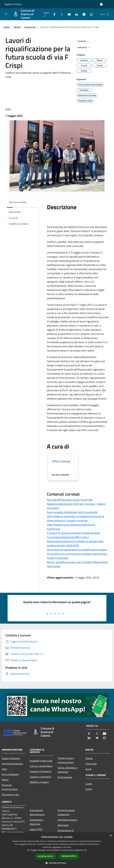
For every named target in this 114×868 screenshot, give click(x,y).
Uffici (4, 769)
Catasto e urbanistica (40, 777)
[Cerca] (108, 14)
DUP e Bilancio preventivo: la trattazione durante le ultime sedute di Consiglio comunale (76, 518)
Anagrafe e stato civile (41, 761)
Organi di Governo (11, 758)
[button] (57, 863)
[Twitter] (61, 14)
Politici (5, 780)
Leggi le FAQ (36, 829)
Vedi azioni (84, 48)
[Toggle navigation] (6, 14)
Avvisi (89, 769)
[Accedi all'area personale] (101, 4)
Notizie (89, 758)
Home (7, 27)
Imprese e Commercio (41, 771)
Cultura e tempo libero (41, 766)
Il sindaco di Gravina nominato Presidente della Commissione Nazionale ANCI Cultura (73, 535)
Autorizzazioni (65, 777)
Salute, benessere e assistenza (67, 770)
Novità (17, 27)
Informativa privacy (67, 820)
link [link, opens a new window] (86, 850)
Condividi (84, 41)
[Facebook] (53, 14)
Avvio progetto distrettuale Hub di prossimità (72, 512)
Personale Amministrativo (10, 787)
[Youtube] (68, 14)
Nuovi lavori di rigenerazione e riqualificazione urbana (77, 550)
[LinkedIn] (75, 14)
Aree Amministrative (12, 764)
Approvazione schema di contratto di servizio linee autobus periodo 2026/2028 (75, 543)
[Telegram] (83, 14)
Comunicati (30, 27)
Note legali (63, 825)
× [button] (111, 836)
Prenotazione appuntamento (37, 812)
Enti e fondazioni (10, 774)
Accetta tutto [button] (46, 856)
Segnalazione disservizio (36, 822)
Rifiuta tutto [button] (69, 856)
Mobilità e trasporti (39, 782)
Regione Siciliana (13, 4)
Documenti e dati (10, 795)
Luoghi (89, 784)
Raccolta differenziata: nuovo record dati (70, 500)
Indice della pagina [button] (17, 202)
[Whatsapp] (90, 14)
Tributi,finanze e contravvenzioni (66, 760)
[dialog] (57, 850)
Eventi (89, 789)
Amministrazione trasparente (66, 812)
